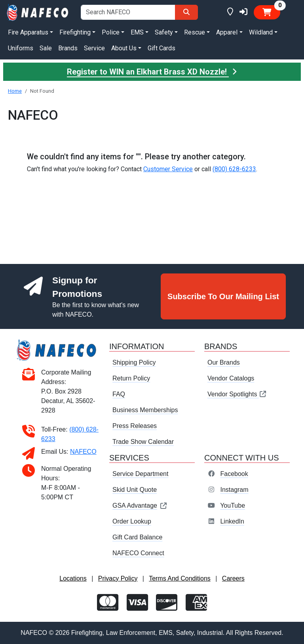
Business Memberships (145, 410)
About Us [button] (124, 48)
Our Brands (224, 362)
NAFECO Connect (138, 553)
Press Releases (135, 426)
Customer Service (168, 169)
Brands (68, 48)
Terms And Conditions (180, 578)
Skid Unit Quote (135, 490)
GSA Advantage (140, 505)
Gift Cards (161, 48)
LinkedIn (232, 521)
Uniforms (21, 48)
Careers (233, 578)
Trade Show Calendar (143, 442)
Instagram (234, 490)
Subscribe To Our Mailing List (223, 296)
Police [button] (111, 32)
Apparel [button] (227, 32)
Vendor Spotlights (237, 394)
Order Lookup (132, 521)
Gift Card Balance (137, 537)
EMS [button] (137, 32)
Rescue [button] (195, 32)
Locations (73, 578)
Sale (46, 48)
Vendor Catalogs (231, 378)
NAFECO (83, 452)
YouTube (233, 505)
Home (15, 91)
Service (94, 48)
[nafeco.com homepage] (38, 12)
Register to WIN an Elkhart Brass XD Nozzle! (152, 72)
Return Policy (131, 378)
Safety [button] (164, 32)
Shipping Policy (134, 362)
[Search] (186, 12)
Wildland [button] (261, 32)
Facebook (234, 474)
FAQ (119, 394)
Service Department (140, 474)
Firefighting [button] (75, 32)
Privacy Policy (118, 578)
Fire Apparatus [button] (28, 32)
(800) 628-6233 (234, 169)
